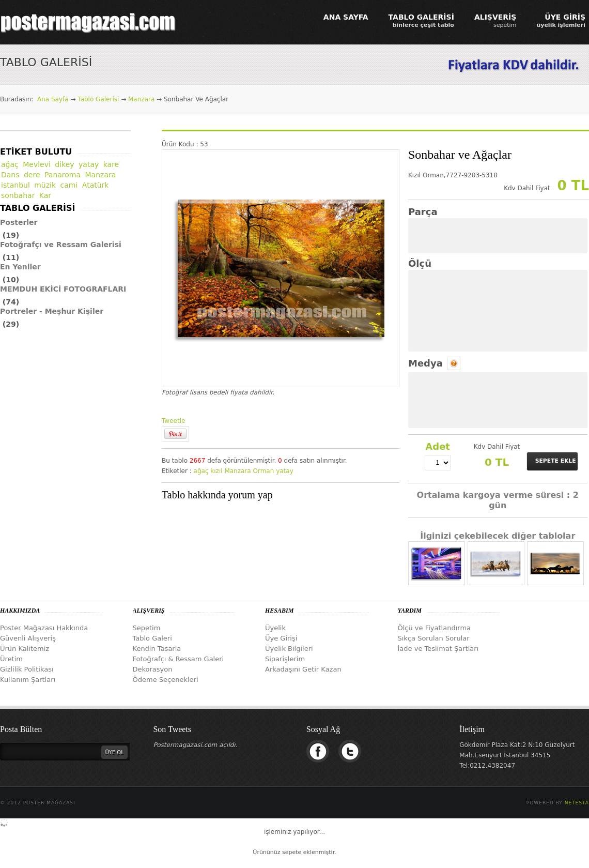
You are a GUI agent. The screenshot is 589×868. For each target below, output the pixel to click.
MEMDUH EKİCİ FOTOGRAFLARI (63, 289)
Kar (45, 195)
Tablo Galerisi (98, 99)
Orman (263, 471)
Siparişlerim (285, 659)
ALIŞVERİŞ (495, 21)
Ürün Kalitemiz (25, 649)
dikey (64, 164)
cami (69, 185)
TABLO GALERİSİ (421, 21)
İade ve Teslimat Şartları (438, 649)
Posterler (19, 222)
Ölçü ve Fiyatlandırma (435, 628)
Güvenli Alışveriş (28, 638)
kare (111, 164)
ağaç (201, 471)
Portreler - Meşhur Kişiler (52, 311)
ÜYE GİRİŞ (561, 21)
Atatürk (96, 185)
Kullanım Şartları (28, 680)
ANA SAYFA (346, 17)
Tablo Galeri (152, 638)
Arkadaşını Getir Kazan (303, 669)
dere (32, 175)
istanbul (16, 185)
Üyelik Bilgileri (289, 649)
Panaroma (63, 175)
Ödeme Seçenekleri (166, 680)
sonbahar (18, 195)
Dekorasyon (153, 669)
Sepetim (147, 628)
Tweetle (173, 421)
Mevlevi (37, 164)
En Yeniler (20, 267)
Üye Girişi (281, 638)
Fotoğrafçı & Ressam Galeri (179, 659)
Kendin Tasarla (157, 649)
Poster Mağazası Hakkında (44, 628)
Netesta (577, 803)
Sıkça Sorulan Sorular (434, 638)
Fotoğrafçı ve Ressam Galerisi (61, 245)
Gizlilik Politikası (27, 669)
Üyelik (275, 628)
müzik (45, 185)
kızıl (216, 471)
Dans (10, 175)
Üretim (11, 659)
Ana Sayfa (53, 99)
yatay (285, 471)
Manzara (141, 99)
